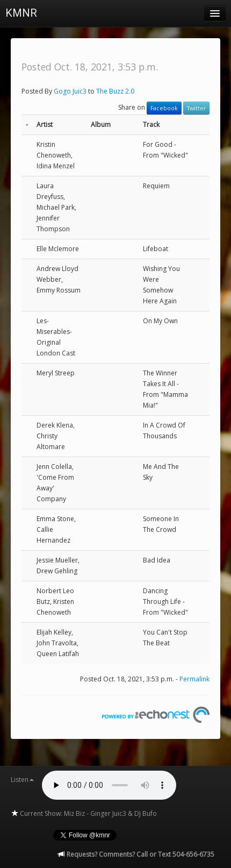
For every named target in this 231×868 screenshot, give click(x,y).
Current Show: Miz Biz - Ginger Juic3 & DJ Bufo (84, 813)
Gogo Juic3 (70, 91)
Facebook (164, 108)
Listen (22, 780)
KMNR (21, 13)
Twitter (196, 108)
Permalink (194, 679)
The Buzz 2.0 (115, 91)
